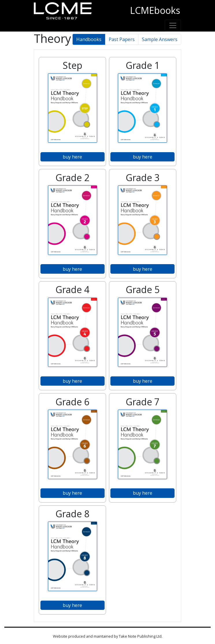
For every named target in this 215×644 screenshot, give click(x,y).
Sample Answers (160, 39)
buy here (72, 157)
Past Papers (122, 39)
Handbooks (89, 39)
